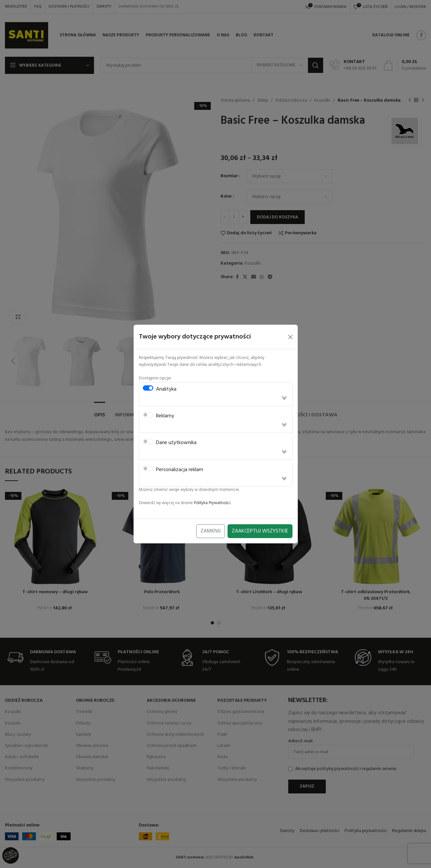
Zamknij (211, 531)
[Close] (290, 337)
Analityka (166, 389)
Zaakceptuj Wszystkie (260, 531)
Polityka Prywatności (212, 503)
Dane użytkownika (176, 443)
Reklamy (165, 416)
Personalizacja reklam (180, 470)
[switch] (148, 388)
